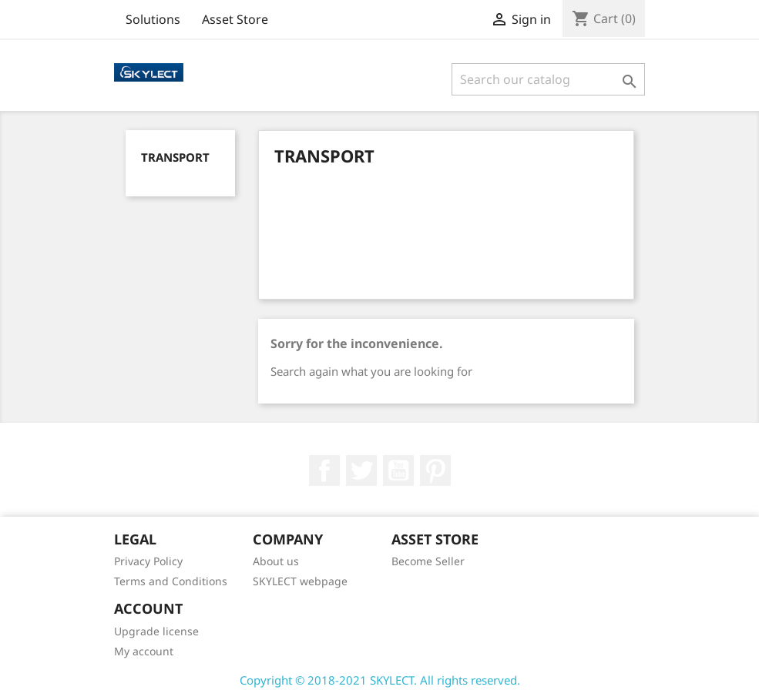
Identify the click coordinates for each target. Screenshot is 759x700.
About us (276, 561)
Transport (175, 157)
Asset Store (235, 19)
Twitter (361, 471)
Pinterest (435, 471)
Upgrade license (156, 631)
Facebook (324, 471)
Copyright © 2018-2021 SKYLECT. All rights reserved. (380, 680)
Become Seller (428, 561)
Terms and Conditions (171, 581)
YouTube (398, 471)
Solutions (153, 19)
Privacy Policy (148, 561)
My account (144, 651)
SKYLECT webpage (300, 581)
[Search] (548, 79)
